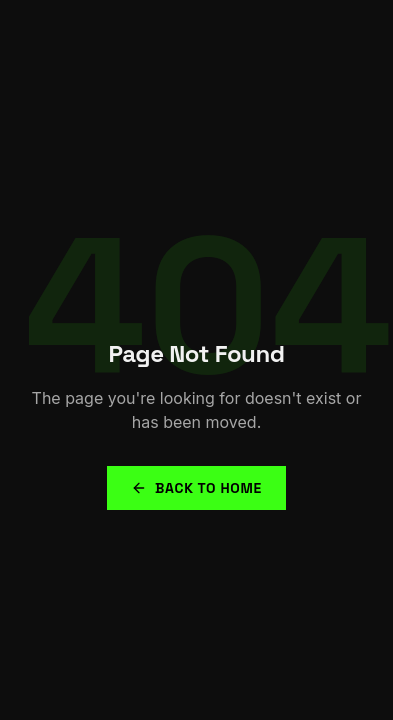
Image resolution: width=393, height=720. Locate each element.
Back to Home (196, 488)
